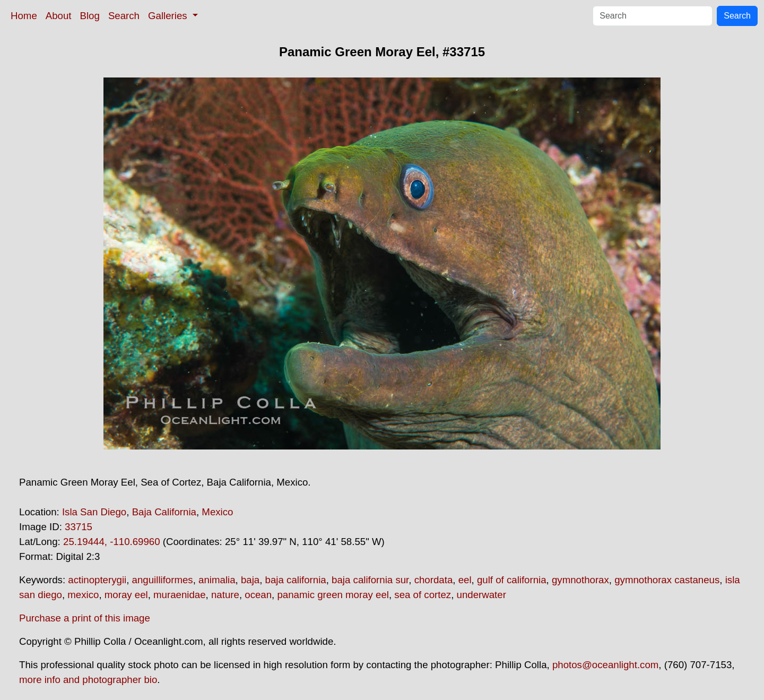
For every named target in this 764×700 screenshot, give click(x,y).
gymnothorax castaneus (667, 580)
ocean (258, 595)
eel (465, 580)
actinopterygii (97, 580)
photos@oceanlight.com (605, 665)
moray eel (126, 595)
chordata (434, 580)
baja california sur (370, 580)
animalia (217, 580)
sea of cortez (423, 595)
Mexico (217, 512)
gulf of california (512, 580)
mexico (83, 595)
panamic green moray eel (333, 595)
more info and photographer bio (88, 680)
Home (24, 16)
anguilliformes (163, 580)
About (59, 16)
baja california (296, 580)
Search (124, 16)
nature (225, 595)
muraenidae (180, 595)
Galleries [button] (169, 16)
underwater (481, 595)
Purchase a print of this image (85, 618)
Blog (90, 16)
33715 (79, 527)
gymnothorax (580, 580)
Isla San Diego (94, 512)
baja (250, 580)
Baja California (164, 512)
